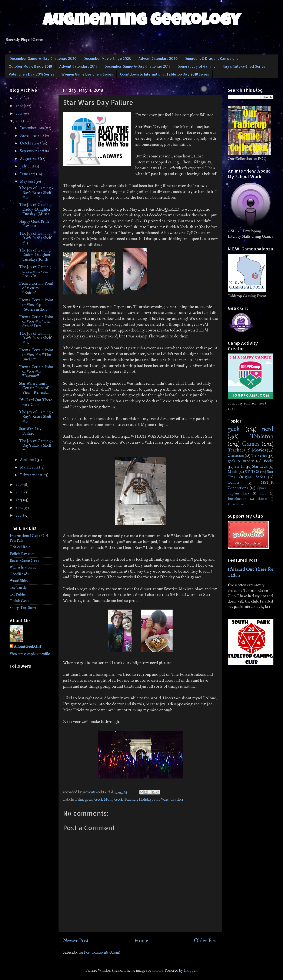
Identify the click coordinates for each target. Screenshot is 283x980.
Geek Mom (103, 800)
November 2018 (33, 136)
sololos (158, 971)
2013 (19, 516)
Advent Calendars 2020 (158, 58)
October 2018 (31, 144)
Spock (262, 488)
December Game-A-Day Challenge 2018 (137, 66)
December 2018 (32, 128)
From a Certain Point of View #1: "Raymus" (36, 372)
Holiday (145, 800)
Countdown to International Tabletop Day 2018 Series (164, 74)
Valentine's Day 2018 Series (31, 74)
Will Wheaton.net (24, 568)
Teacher (177, 800)
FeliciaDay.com (22, 554)
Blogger (190, 971)
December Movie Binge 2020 (107, 58)
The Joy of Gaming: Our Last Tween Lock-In (35, 272)
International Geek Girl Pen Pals (29, 538)
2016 (19, 492)
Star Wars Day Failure (30, 431)
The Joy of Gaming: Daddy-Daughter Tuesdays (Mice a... (36, 210)
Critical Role (20, 547)
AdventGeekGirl (27, 647)
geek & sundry (241, 461)
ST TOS (252, 472)
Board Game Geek (24, 561)
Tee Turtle (18, 588)
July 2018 (28, 166)
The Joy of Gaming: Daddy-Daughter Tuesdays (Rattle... (35, 255)
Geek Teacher (126, 800)
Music (233, 472)
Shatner (262, 499)
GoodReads (19, 574)
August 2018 (30, 159)
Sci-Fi (239, 467)
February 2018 (32, 475)
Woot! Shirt (19, 581)
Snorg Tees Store (23, 608)
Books (269, 461)
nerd (268, 429)
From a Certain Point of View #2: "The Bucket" (36, 355)
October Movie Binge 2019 (30, 66)
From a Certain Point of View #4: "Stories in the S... (36, 305)
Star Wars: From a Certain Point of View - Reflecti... (34, 388)
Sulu (263, 494)
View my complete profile (30, 654)
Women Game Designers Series (87, 74)
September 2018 (33, 151)
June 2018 (28, 174)
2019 (19, 114)
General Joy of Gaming (197, 66)
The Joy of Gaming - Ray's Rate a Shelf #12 (36, 446)
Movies (259, 450)
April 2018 (28, 460)
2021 (20, 98)
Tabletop (262, 437)
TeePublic (18, 595)
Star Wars (161, 800)
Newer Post (76, 941)
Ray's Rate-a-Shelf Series (244, 66)
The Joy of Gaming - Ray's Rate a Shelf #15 (36, 238)
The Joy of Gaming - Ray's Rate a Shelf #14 (36, 338)
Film (79, 800)
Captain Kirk (239, 494)
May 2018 (28, 182)
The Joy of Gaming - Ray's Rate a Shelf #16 (36, 193)
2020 (20, 106)
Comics (234, 483)
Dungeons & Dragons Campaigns (212, 58)
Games (251, 444)
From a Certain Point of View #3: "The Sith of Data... (36, 322)
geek (89, 800)
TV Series (259, 456)
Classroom (236, 456)
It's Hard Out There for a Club (36, 403)
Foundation (235, 504)
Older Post (206, 941)
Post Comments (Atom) (102, 953)
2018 (19, 121)
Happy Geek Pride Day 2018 (34, 224)
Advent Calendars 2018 (78, 66)
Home (141, 941)
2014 (20, 508)
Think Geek (20, 601)
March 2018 (30, 468)
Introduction (237, 499)
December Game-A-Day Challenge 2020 (43, 58)
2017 (19, 485)
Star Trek (260, 467)
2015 (19, 500)
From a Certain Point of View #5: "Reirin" (36, 288)
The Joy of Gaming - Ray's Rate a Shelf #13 (36, 417)
